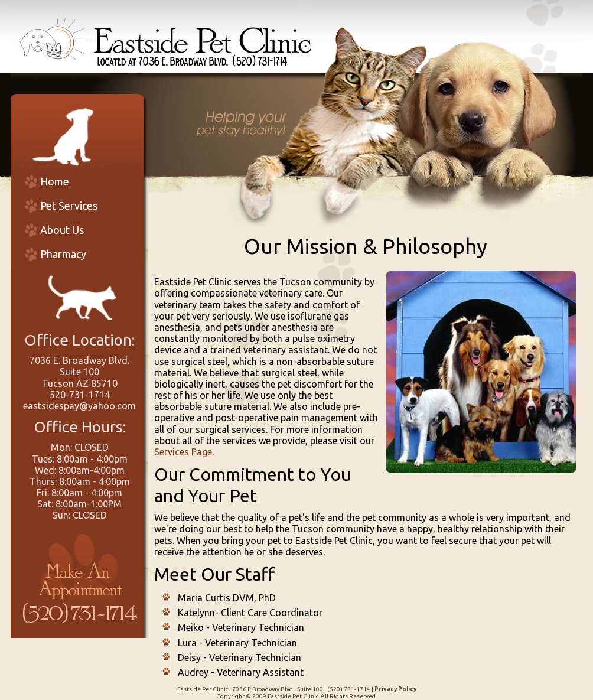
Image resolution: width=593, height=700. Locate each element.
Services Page (183, 452)
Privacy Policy (395, 689)
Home (55, 181)
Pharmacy (63, 254)
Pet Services (69, 206)
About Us (62, 230)
